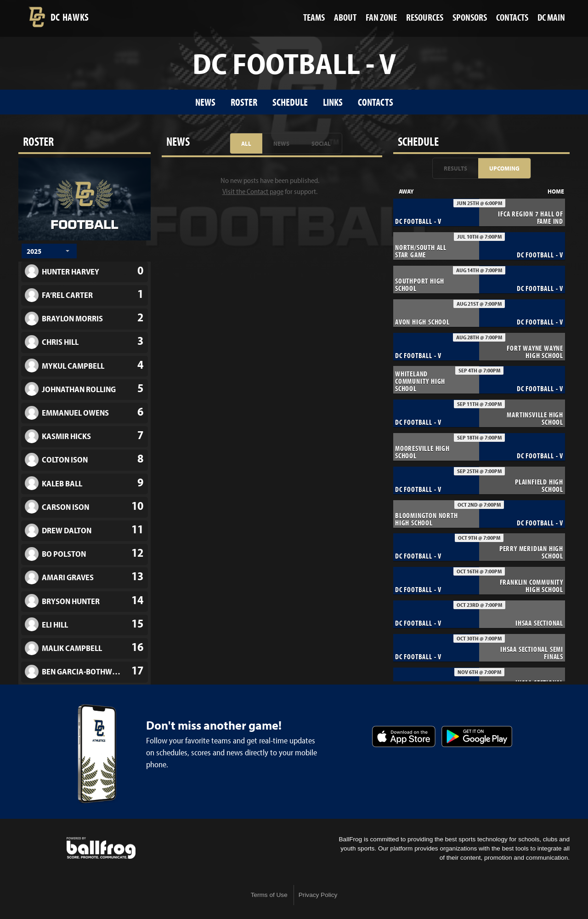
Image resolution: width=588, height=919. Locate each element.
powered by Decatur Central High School (101, 848)
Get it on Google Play (477, 736)
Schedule (290, 102)
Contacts (376, 102)
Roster (244, 102)
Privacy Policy (318, 895)
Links (333, 102)
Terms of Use (269, 895)
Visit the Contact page (253, 191)
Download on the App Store (404, 736)
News (205, 102)
